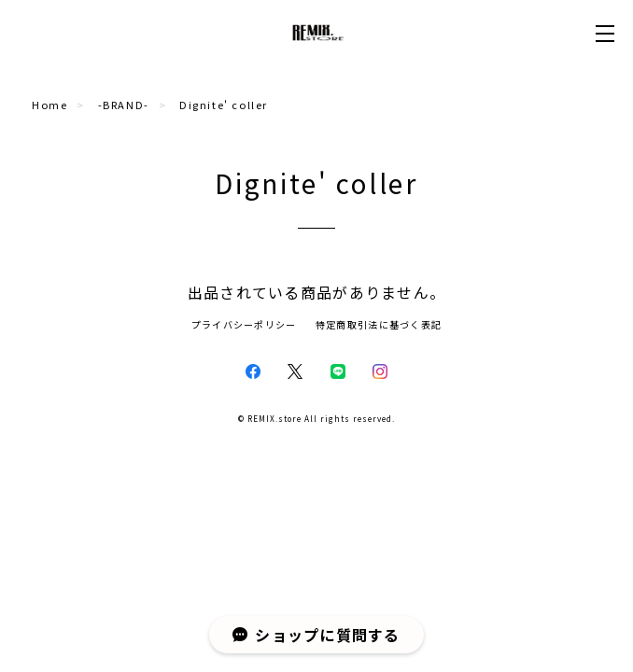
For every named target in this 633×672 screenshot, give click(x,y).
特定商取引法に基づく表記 (379, 324)
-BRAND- (124, 105)
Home (49, 105)
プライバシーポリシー (244, 324)
